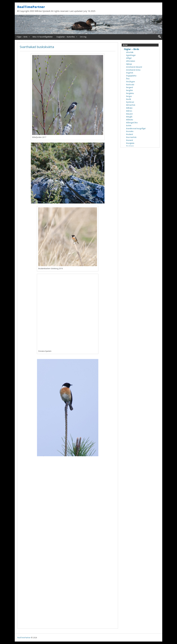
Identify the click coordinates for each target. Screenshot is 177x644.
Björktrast (130, 102)
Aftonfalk (130, 52)
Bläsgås (129, 117)
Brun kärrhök (131, 137)
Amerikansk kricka (133, 70)
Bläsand (129, 114)
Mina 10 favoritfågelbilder (43, 37)
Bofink (129, 126)
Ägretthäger (131, 55)
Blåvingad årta (132, 123)
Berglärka (130, 93)
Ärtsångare (131, 82)
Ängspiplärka (131, 76)
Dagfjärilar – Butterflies (66, 37)
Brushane (130, 146)
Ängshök (130, 73)
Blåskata (130, 120)
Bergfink (129, 90)
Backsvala (130, 85)
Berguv (129, 96)
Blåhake (129, 108)
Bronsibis (130, 131)
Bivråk (129, 99)
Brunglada (130, 143)
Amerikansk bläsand (134, 67)
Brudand (129, 134)
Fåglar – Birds (22, 37)
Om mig (83, 37)
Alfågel (129, 58)
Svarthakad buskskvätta (37, 47)
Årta (128, 79)
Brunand (129, 140)
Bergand (129, 87)
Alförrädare (131, 61)
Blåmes (129, 111)
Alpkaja (129, 64)
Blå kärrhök (131, 105)
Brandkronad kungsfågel (136, 128)
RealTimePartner (31, 7)
